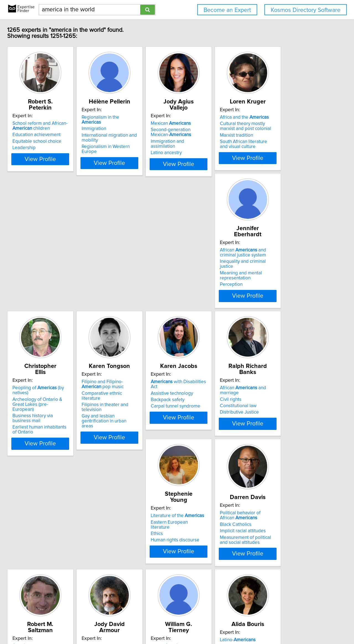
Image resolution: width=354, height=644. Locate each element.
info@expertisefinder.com (146, 624)
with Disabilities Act (297, 252)
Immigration (112, 124)
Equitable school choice (41, 135)
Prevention (193, 547)
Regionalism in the (128, 117)
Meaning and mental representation (37, 273)
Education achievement (40, 129)
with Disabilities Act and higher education (297, 390)
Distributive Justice (36, 407)
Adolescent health (201, 529)
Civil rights (27, 394)
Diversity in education (287, 417)
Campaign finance (284, 410)
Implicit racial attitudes (205, 409)
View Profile (51, 163)
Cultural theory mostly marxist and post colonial (296, 126)
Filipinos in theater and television (216, 270)
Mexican (202, 117)
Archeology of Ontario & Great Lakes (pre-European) (131, 261)
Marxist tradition (282, 135)
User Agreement (216, 624)
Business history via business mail (134, 270)
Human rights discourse (124, 407)
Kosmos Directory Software (306, 10)
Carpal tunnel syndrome (290, 272)
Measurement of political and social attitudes (212, 417)
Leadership (28, 142)
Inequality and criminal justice (46, 264)
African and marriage (49, 387)
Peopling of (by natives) (133, 252)
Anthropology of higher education (134, 545)
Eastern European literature (128, 394)
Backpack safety (282, 265)
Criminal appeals (34, 540)
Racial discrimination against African (45, 525)
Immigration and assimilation (212, 135)
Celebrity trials (31, 534)
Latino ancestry (198, 142)
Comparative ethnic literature (212, 264)
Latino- (200, 522)
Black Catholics (198, 402)
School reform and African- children (44, 120)
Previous (158, 597)
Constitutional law (35, 400)
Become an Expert (227, 10)
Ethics (105, 400)
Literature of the (126, 387)
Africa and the (290, 117)
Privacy (192, 624)
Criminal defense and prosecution (38, 549)
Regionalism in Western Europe (132, 142)
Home (177, 624)
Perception (28, 282)
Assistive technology (286, 259)
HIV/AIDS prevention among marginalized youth (211, 538)
